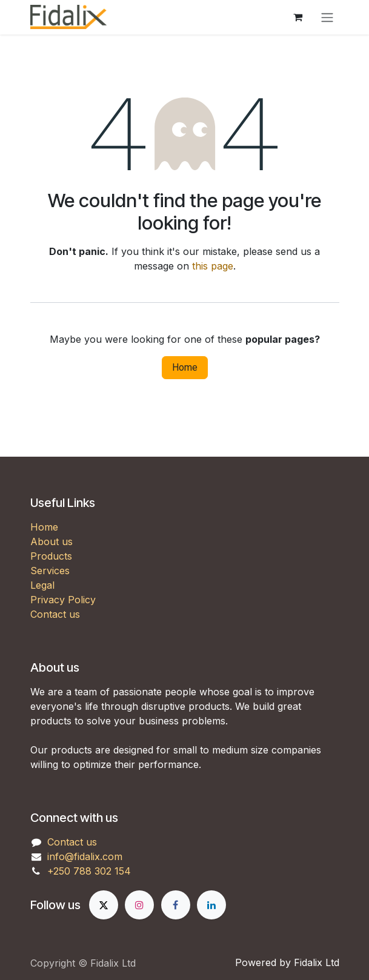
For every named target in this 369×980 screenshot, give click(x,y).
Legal (42, 585)
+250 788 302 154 (89, 871)
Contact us (55, 614)
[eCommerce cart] (298, 17)
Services (50, 571)
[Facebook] (176, 905)
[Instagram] (139, 905)
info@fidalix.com (85, 856)
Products (51, 556)
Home (185, 367)
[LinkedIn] (211, 905)
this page (213, 266)
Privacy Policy (63, 600)
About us (52, 541)
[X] (104, 905)
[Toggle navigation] (327, 17)
